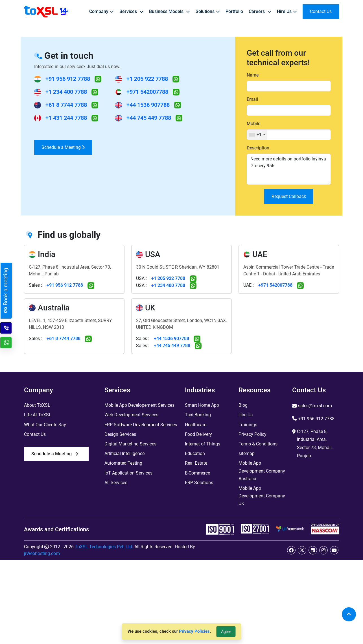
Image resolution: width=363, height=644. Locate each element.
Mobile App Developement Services (139, 405)
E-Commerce (197, 473)
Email (252, 99)
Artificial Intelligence (124, 453)
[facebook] (291, 550)
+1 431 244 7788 (66, 118)
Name (253, 75)
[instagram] (323, 550)
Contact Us (35, 434)
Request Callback (289, 196)
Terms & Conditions (258, 444)
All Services (116, 483)
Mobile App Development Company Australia (262, 471)
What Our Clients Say (45, 425)
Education (195, 453)
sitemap (247, 453)
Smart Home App (202, 405)
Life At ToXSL (38, 415)
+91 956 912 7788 (68, 79)
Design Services (120, 434)
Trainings (248, 425)
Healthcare (196, 425)
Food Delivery (198, 434)
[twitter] (302, 550)
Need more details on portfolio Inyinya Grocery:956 (289, 169)
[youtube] (334, 550)
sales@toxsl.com (315, 406)
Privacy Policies (194, 631)
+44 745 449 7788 (149, 118)
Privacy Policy (252, 434)
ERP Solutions (199, 483)
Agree (226, 632)
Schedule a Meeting (63, 147)
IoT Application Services (128, 473)
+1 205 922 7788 (147, 79)
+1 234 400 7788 (66, 92)
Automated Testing (123, 463)
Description (258, 148)
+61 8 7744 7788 (66, 105)
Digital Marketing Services (130, 444)
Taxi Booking (198, 415)
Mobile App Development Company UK (262, 496)
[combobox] (257, 135)
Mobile (253, 124)
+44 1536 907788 (148, 105)
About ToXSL (37, 405)
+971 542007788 (147, 92)
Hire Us (246, 415)
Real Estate (196, 463)
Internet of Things (203, 444)
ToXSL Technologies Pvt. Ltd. (104, 547)
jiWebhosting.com (42, 553)
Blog (243, 405)
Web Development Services (131, 415)
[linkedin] (313, 550)
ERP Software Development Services (141, 425)
